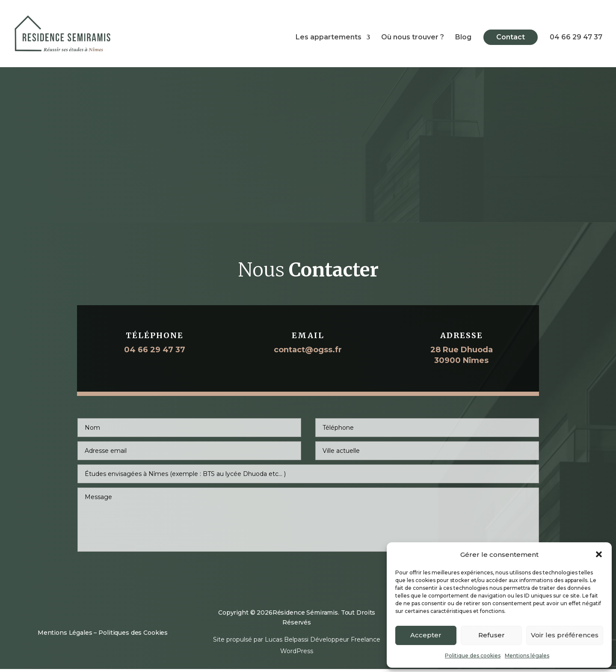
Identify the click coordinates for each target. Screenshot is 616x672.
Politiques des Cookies (133, 636)
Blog (463, 39)
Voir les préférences (565, 635)
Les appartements (329, 39)
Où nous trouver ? (413, 39)
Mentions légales (527, 656)
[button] (599, 554)
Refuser (492, 635)
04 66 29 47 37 (576, 39)
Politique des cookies (473, 656)
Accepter (426, 635)
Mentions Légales (65, 636)
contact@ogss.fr (308, 354)
